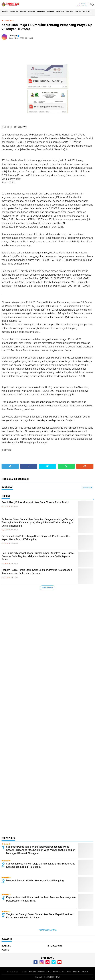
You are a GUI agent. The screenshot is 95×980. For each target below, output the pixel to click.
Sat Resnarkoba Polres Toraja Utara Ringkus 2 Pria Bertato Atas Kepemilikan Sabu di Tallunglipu (36, 538)
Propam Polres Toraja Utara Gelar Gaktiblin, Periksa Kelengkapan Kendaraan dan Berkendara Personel (37, 572)
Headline (41, 12)
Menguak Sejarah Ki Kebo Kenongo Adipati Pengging (35, 881)
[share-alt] (10, 466)
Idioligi (78, 12)
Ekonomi (14, 12)
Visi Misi (24, 972)
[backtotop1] (92, 977)
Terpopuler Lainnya (47, 930)
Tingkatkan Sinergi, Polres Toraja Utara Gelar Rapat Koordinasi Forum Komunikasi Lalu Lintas (40, 916)
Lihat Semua (47, 588)
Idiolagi (69, 12)
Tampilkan (87, 487)
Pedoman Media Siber (62, 972)
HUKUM (23, 12)
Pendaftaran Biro (44, 972)
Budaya (5, 12)
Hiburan (50, 12)
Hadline (32, 12)
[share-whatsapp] (66, 466)
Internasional (55, 946)
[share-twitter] (47, 466)
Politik (5, 950)
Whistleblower (13, 972)
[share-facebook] (29, 466)
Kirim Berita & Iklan (81, 972)
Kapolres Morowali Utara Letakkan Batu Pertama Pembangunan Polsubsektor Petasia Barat (41, 899)
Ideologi (60, 12)
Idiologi (86, 12)
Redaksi (32, 972)
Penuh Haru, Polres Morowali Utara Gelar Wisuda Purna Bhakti (35, 502)
